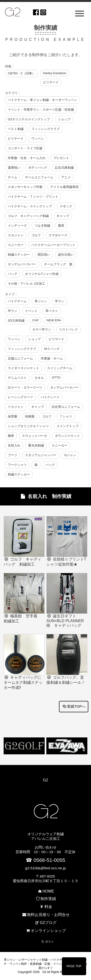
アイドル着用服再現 (64, 187)
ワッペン (38, 139)
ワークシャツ (17, 465)
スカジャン (16, 235)
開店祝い (44, 255)
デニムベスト (17, 378)
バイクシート (50, 397)
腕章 (61, 226)
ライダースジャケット (24, 368)
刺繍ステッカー (19, 255)
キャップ (63, 216)
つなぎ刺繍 (42, 226)
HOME (45, 891)
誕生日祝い (66, 255)
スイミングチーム (60, 368)
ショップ (64, 119)
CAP (36, 320)
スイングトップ (68, 426)
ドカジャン (16, 407)
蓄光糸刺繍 (36, 445)
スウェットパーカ (34, 436)
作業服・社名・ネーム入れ (27, 158)
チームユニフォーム (39, 177)
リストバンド (68, 329)
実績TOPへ (74, 706)
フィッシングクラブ (45, 129)
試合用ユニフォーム (66, 407)
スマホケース (58, 235)
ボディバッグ (38, 168)
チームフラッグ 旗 (58, 264)
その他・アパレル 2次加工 (26, 284)
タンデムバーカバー (22, 264)
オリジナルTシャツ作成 (42, 274)
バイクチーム (17, 301)
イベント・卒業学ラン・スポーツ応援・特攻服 (41, 110)
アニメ (66, 177)
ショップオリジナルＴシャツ (28, 426)
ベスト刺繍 (16, 129)
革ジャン (41, 301)
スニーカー (16, 245)
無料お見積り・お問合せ (45, 915)
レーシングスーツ (20, 397)
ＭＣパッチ (52, 349)
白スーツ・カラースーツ (25, 387)
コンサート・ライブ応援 (25, 148)
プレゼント (61, 158)
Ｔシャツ (66, 416)
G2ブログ (46, 923)
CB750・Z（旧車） (21, 73)
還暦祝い (14, 168)
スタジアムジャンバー (41, 455)
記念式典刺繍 (64, 168)
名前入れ (14, 445)
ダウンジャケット (67, 436)
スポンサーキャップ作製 (25, 187)
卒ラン (12, 311)
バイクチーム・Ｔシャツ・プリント (33, 197)
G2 (45, 780)
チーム (12, 177)
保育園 (12, 416)
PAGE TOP (74, 966)
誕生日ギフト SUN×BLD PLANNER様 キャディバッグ (65, 621)
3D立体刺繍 (16, 321)
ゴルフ (36, 235)
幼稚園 (30, 416)
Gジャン (70, 455)
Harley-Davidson (55, 73)
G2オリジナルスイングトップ (29, 119)
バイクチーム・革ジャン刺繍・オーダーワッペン (42, 100)
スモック (66, 206)
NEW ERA (54, 320)
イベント (31, 311)
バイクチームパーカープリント (53, 245)
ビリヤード (51, 82)
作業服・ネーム (52, 358)
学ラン (60, 301)
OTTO (56, 378)
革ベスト (52, 311)
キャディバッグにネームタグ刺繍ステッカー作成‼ (23, 682)
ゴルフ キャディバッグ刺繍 (28, 216)
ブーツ (12, 455)
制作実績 (45, 899)
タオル (39, 378)
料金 (45, 907)
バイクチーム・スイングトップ (30, 206)
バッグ (12, 274)
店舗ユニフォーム (20, 358)
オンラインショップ (45, 931)
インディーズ (17, 226)
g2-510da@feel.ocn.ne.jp (46, 868)
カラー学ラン (42, 329)
